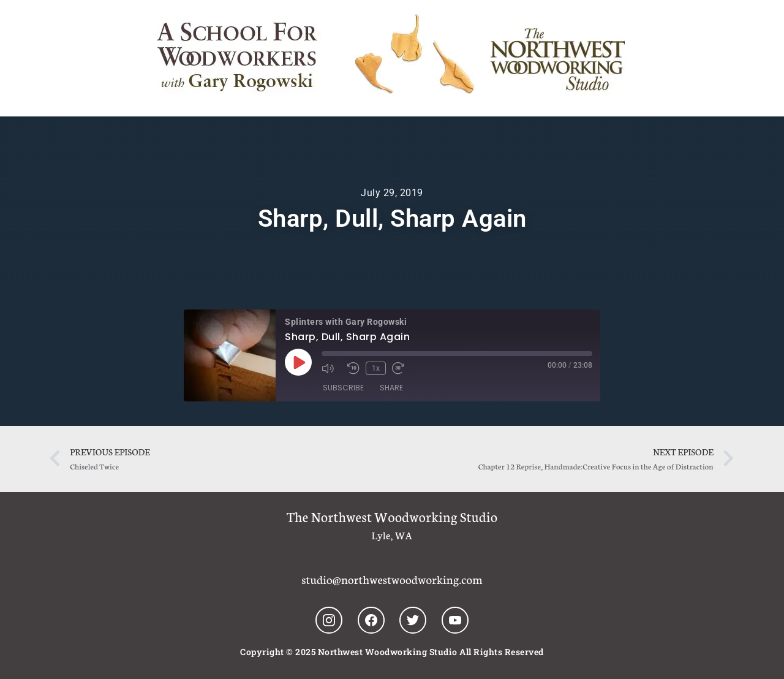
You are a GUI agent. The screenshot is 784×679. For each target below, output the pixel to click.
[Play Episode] (298, 362)
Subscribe (343, 388)
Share (391, 388)
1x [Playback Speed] (376, 368)
